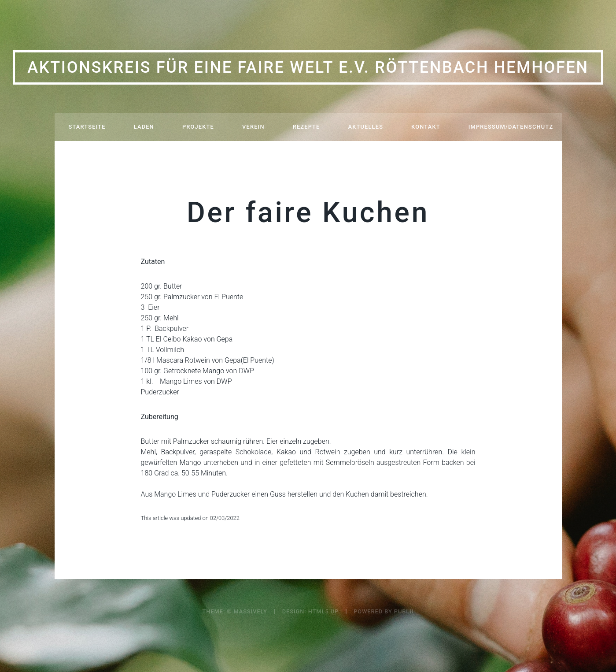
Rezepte (306, 127)
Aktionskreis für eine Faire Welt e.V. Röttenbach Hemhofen (308, 67)
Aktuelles (366, 127)
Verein (253, 127)
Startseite (87, 127)
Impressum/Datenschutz (511, 127)
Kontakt (426, 127)
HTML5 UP (323, 611)
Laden (144, 127)
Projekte (198, 127)
